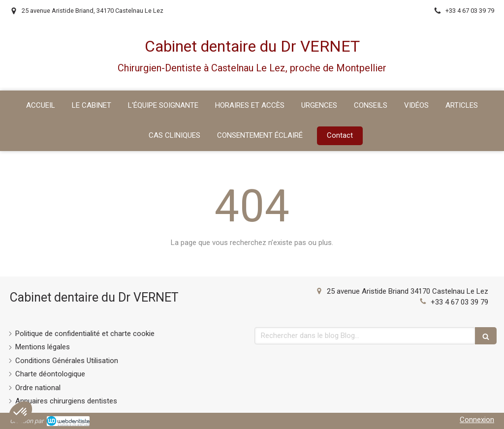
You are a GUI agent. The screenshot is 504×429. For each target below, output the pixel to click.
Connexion (477, 420)
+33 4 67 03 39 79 (459, 302)
